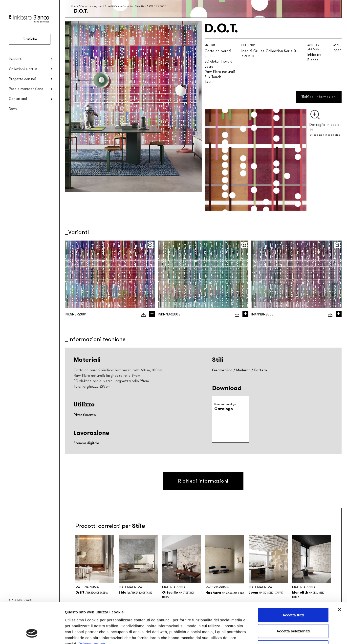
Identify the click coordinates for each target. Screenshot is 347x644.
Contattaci (18, 99)
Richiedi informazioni (319, 97)
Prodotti (16, 59)
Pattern (261, 370)
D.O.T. (163, 6)
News (13, 109)
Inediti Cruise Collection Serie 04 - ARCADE (132, 6)
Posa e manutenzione (26, 89)
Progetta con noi (22, 79)
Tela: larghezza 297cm (92, 387)
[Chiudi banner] (339, 574)
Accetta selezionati (293, 595)
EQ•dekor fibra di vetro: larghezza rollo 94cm (111, 381)
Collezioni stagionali (92, 6)
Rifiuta (293, 611)
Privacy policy (92, 608)
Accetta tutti (293, 579)
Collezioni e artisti (24, 69)
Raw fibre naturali (220, 72)
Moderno (243, 370)
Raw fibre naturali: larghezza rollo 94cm (107, 376)
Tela (208, 82)
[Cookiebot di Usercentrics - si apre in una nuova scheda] (32, 634)
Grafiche (30, 39)
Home (74, 6)
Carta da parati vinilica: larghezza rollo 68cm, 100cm (118, 370)
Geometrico (222, 370)
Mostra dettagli (260, 634)
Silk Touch (213, 77)
